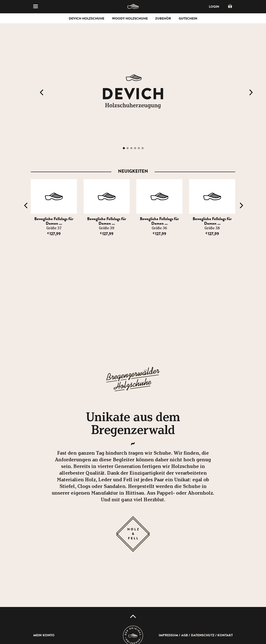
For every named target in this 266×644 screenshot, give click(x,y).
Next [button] (251, 92)
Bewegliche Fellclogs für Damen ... (54, 221)
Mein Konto (44, 635)
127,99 (54, 234)
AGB (185, 635)
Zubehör (163, 19)
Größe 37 (54, 228)
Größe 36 (159, 228)
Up (133, 616)
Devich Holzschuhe (87, 19)
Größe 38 (212, 228)
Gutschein (188, 19)
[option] (55, 208)
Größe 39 (107, 228)
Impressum (168, 635)
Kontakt (225, 635)
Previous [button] (42, 92)
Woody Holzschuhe (130, 19)
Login (214, 7)
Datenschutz (203, 635)
